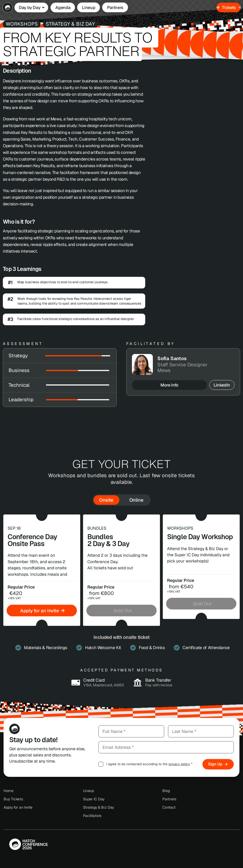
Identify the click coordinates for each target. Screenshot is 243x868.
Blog (166, 791)
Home (9, 791)
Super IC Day (94, 799)
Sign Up (218, 764)
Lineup (89, 791)
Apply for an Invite (18, 807)
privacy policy (179, 764)
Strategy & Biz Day (98, 807)
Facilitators (92, 816)
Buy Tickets (13, 799)
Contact (169, 807)
